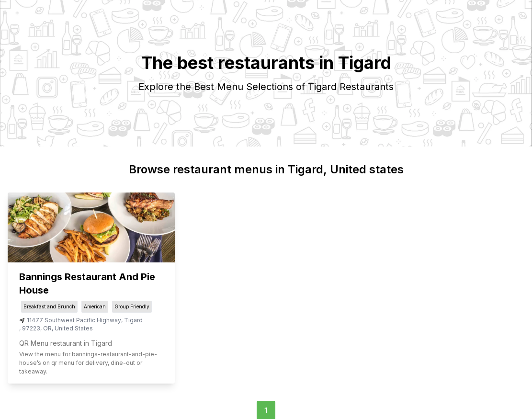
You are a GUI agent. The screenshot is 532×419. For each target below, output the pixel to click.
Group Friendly (132, 306)
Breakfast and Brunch (49, 306)
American (95, 306)
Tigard (133, 320)
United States (74, 328)
